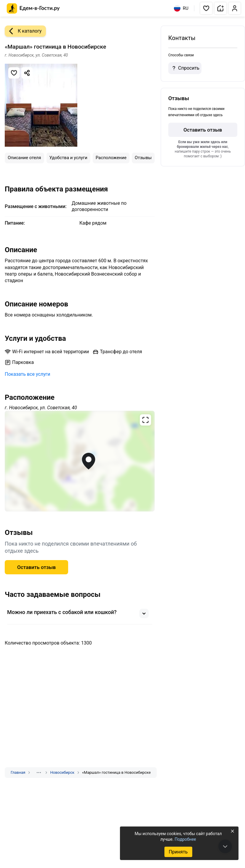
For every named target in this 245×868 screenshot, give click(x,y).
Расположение (111, 158)
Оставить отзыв (36, 567)
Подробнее (185, 839)
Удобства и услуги (68, 158)
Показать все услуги (28, 374)
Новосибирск (62, 772)
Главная (18, 772)
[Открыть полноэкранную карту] (80, 461)
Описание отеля (24, 158)
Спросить (185, 68)
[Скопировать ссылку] (27, 73)
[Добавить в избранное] (14, 73)
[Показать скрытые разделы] (39, 773)
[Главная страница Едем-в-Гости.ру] (33, 8)
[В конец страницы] (225, 846)
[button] (206, 8)
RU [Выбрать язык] (181, 8)
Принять (178, 852)
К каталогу (23, 31)
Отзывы (143, 158)
